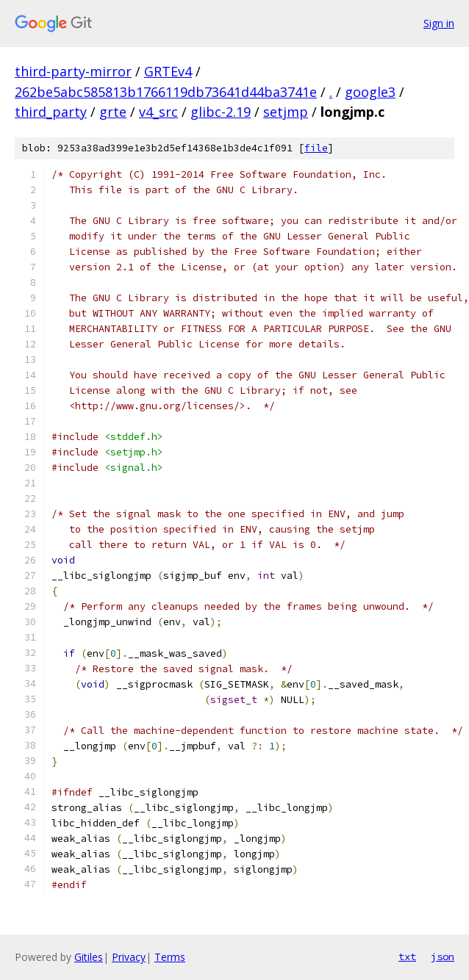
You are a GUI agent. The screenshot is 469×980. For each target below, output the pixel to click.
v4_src (158, 112)
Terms (170, 957)
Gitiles (89, 957)
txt (407, 956)
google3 (370, 92)
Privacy (129, 957)
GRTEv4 (168, 71)
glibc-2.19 (221, 112)
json (443, 956)
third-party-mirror (73, 71)
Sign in (439, 23)
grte (113, 112)
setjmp (286, 112)
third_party (51, 112)
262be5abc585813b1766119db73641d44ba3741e (166, 92)
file (316, 148)
